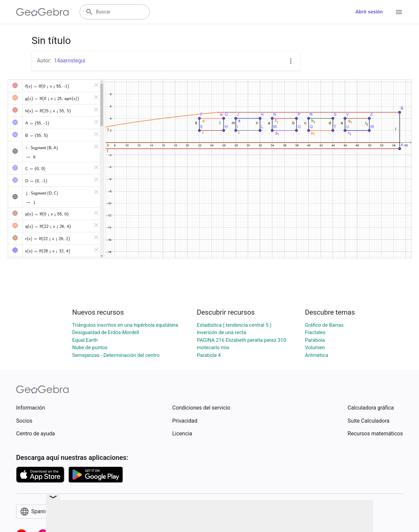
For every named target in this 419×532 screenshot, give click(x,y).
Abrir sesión (369, 12)
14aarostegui (70, 61)
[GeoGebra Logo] (42, 12)
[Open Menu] (399, 12)
